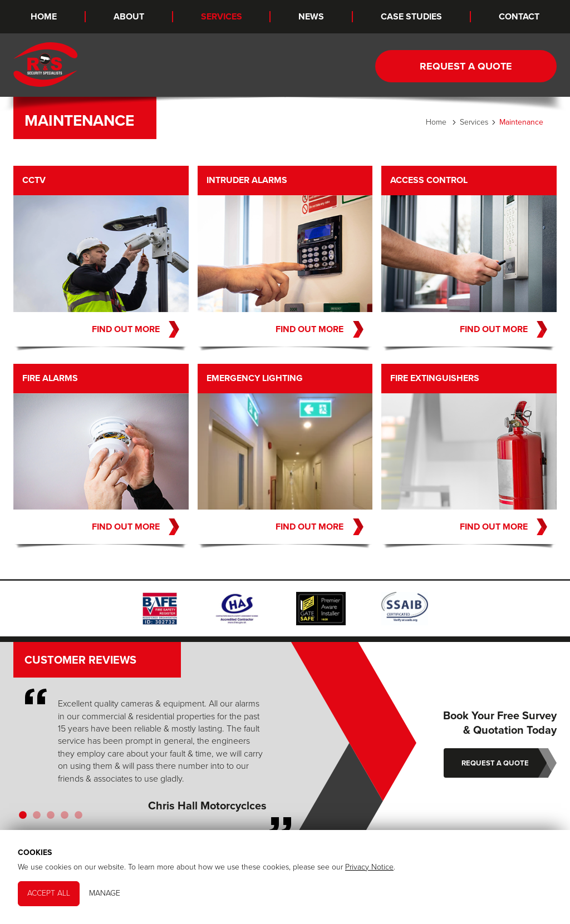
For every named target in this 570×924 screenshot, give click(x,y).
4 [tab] (64, 817)
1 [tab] (23, 817)
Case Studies (411, 16)
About (129, 16)
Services (222, 16)
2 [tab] (36, 817)
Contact (519, 16)
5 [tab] (78, 817)
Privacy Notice (369, 867)
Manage (105, 893)
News (311, 16)
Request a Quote (466, 66)
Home (44, 16)
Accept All (49, 893)
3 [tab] (50, 817)
